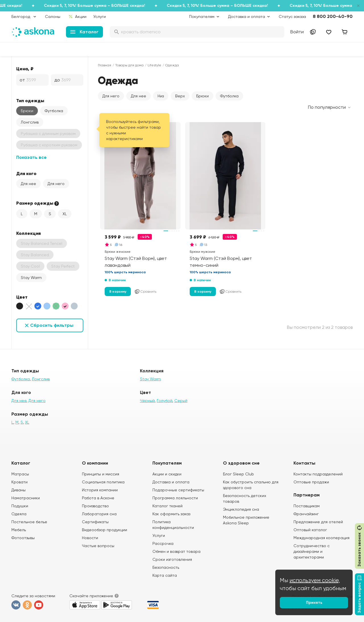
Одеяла (19, 514)
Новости (90, 538)
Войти (297, 32)
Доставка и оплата (171, 482)
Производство (95, 506)
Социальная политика (103, 482)
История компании (100, 490)
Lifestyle (154, 65)
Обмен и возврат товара (176, 551)
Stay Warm (31, 278)
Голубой (165, 401)
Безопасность (166, 567)
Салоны (53, 17)
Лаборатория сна (99, 514)
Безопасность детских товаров (245, 498)
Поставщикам (307, 506)
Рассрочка (163, 543)
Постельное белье (29, 522)
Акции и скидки (167, 474)
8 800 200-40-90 (333, 16)
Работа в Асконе (98, 498)
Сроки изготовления (172, 559)
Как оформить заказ (171, 514)
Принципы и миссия (101, 474)
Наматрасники (26, 498)
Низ (161, 96)
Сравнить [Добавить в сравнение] (145, 292)
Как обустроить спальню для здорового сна (251, 485)
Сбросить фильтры (52, 325)
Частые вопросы (98, 546)
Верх (180, 96)
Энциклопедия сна (241, 509)
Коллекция (28, 233)
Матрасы (20, 474)
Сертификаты (95, 522)
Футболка (54, 111)
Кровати (19, 482)
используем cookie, (315, 580)
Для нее (28, 184)
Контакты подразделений (318, 474)
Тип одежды (30, 100)
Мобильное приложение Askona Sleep (246, 520)
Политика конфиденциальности (173, 525)
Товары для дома (129, 65)
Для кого (26, 173)
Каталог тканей (167, 506)
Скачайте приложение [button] (91, 596)
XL (65, 214)
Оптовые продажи (311, 482)
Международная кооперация (321, 538)
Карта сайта (165, 575)
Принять (314, 603)
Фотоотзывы (23, 538)
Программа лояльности (175, 498)
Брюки (27, 111)
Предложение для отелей (318, 522)
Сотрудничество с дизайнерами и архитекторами (312, 551)
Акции (77, 17)
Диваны (18, 490)
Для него (56, 184)
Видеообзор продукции (105, 530)
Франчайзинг (306, 514)
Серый (181, 401)
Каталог (84, 32)
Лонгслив (30, 122)
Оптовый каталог (310, 530)
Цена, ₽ (25, 69)
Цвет (22, 297)
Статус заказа (292, 17)
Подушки (20, 506)
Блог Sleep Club (238, 474)
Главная (105, 65)
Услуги (100, 17)
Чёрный (147, 401)
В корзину (118, 292)
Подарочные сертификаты (178, 490)
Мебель (19, 530)
